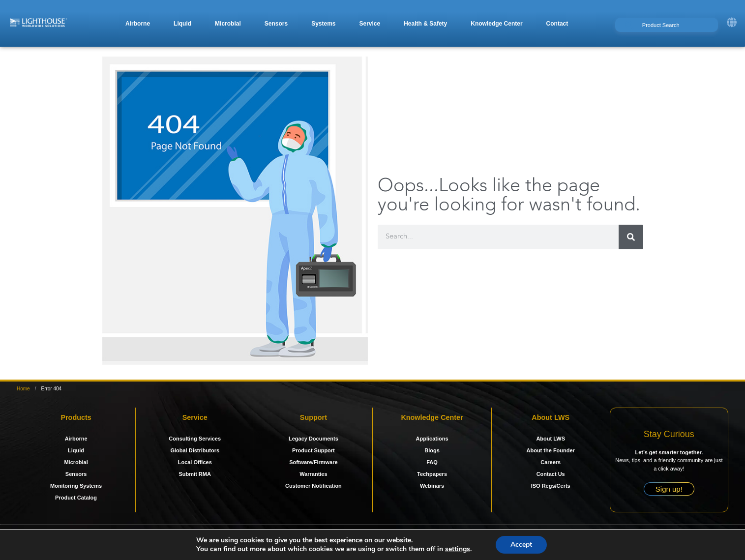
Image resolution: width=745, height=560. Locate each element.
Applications (432, 439)
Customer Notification (313, 486)
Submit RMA (195, 474)
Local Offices (195, 462)
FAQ (432, 462)
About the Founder (551, 450)
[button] (138, 24)
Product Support (313, 450)
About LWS (551, 439)
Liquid (76, 450)
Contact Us (551, 474)
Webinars (432, 486)
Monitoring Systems (76, 486)
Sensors (76, 474)
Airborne (76, 439)
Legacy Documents (313, 439)
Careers (551, 462)
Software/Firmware (313, 462)
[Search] (631, 237)
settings (458, 549)
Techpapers (432, 474)
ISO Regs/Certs (551, 486)
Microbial (76, 462)
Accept (521, 545)
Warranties (313, 474)
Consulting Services (195, 439)
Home (23, 389)
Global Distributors (195, 450)
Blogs (432, 450)
